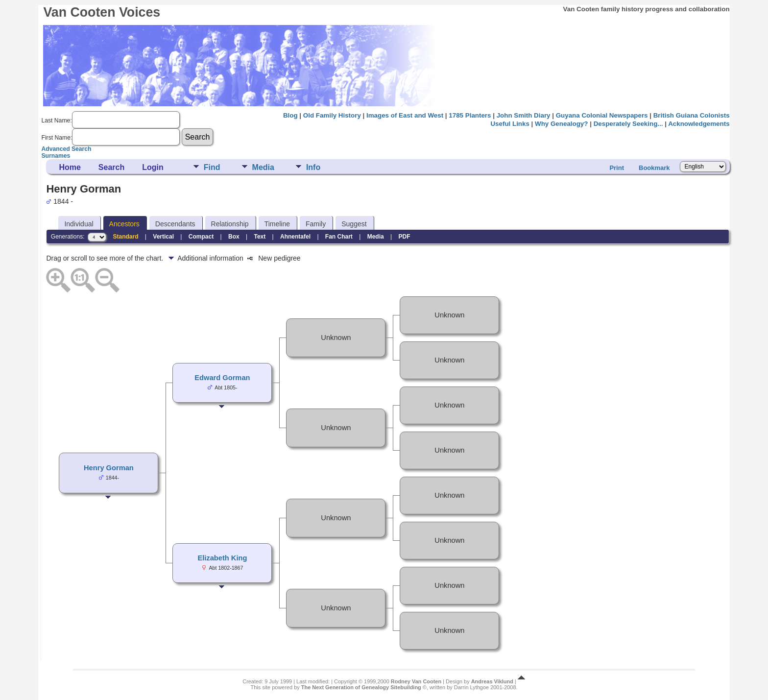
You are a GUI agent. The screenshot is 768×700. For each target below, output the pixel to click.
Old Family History (332, 115)
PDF (404, 237)
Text (260, 237)
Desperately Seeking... (628, 124)
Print (617, 168)
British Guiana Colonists (692, 115)
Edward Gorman (222, 378)
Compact (201, 237)
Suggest (354, 224)
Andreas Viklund (492, 681)
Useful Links (510, 124)
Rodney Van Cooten (416, 681)
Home (70, 167)
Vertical (163, 237)
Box (234, 237)
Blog (290, 115)
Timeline (277, 224)
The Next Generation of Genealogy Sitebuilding (361, 687)
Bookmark (654, 168)
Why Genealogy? (561, 124)
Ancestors (124, 224)
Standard (126, 237)
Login (153, 167)
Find (212, 167)
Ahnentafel (295, 237)
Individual (79, 224)
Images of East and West (405, 115)
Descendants (175, 224)
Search (111, 167)
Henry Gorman (109, 468)
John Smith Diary (524, 115)
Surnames (56, 156)
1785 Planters (470, 115)
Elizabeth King (222, 558)
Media (263, 167)
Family (316, 224)
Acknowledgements (699, 124)
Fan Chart (339, 237)
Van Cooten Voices (102, 12)
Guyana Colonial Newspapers (602, 115)
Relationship (230, 224)
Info (313, 167)
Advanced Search (66, 149)
